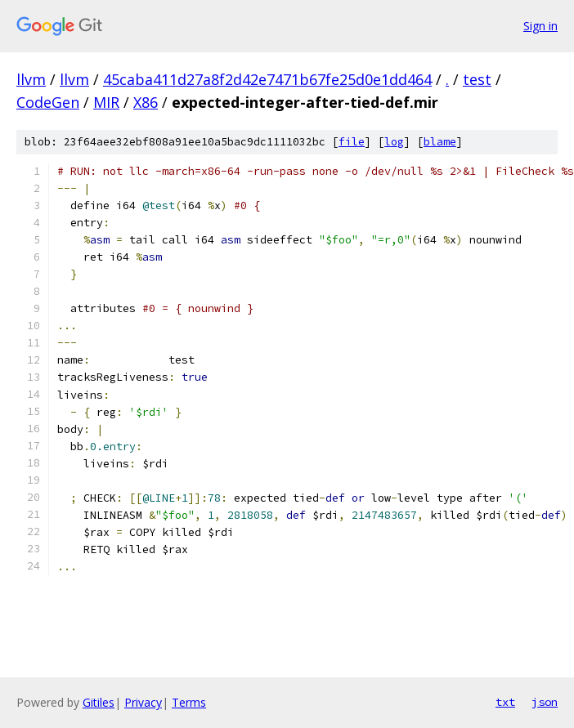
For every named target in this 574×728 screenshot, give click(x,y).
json (545, 702)
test (477, 79)
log (394, 142)
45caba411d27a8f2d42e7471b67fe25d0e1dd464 (267, 79)
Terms (189, 702)
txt (505, 702)
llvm (31, 79)
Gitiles (99, 702)
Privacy (143, 702)
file (352, 142)
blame (440, 142)
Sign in (540, 26)
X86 (146, 102)
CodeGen (48, 102)
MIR (106, 102)
